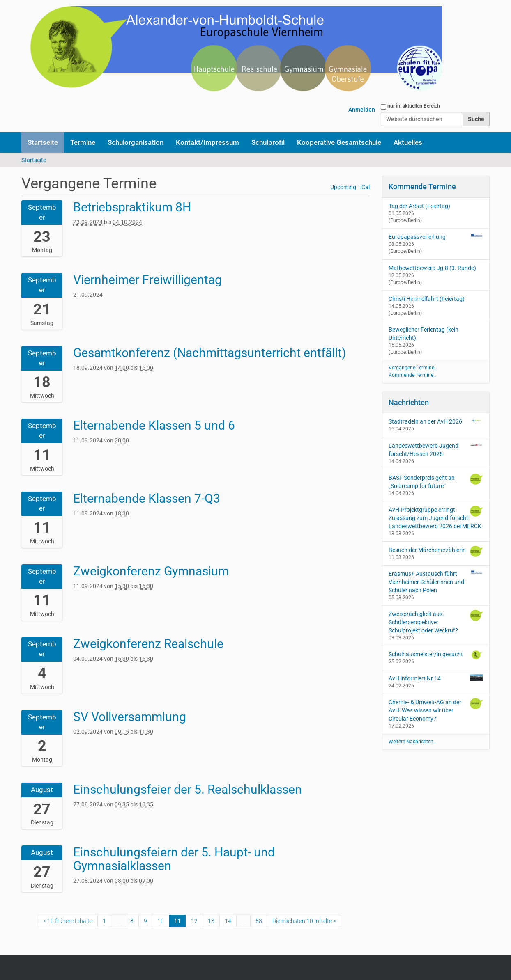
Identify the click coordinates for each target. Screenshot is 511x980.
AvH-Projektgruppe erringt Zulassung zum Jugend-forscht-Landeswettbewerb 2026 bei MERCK (436, 517)
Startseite (43, 142)
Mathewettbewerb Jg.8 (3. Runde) (432, 268)
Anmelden (362, 110)
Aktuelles (408, 142)
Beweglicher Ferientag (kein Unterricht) (424, 334)
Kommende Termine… (413, 375)
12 (194, 921)
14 (228, 921)
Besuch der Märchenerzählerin (436, 551)
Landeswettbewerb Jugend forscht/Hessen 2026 (436, 449)
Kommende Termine (422, 187)
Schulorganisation (136, 142)
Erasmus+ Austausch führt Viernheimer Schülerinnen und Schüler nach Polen (436, 582)
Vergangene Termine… (413, 368)
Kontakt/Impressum (207, 142)
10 (161, 921)
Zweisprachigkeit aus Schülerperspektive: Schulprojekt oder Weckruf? (436, 622)
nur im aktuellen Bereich (414, 106)
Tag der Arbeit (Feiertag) (419, 206)
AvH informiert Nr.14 (436, 678)
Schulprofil (268, 142)
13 (211, 921)
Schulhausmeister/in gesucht (436, 655)
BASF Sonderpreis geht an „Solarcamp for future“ (436, 481)
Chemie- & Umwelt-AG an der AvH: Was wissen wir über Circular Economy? (436, 710)
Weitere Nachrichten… (413, 742)
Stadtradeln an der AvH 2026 (436, 421)
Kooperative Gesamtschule (339, 142)
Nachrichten (409, 402)
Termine (83, 142)
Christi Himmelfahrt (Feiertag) (427, 299)
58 (259, 921)
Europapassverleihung (417, 237)
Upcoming (343, 187)
